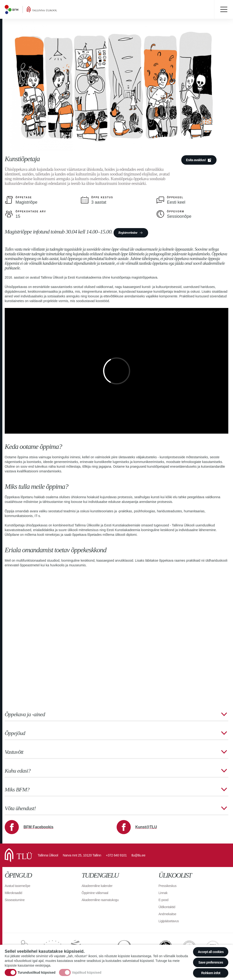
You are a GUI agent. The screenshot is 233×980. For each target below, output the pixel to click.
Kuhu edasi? (18, 771)
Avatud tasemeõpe (18, 886)
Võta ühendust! (20, 808)
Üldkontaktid (167, 907)
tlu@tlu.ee (138, 855)
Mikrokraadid (13, 893)
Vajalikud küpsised (87, 972)
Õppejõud (15, 733)
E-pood (163, 900)
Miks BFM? (17, 789)
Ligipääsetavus (169, 921)
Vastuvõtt (14, 752)
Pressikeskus (167, 886)
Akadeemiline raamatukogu (100, 900)
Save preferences (211, 962)
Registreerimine (128, 233)
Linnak (163, 893)
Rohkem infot (211, 973)
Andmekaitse (167, 914)
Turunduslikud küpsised (37, 972)
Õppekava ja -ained (25, 714)
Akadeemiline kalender (97, 886)
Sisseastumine (15, 900)
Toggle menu (224, 9)
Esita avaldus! (196, 160)
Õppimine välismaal (95, 893)
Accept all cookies (211, 952)
